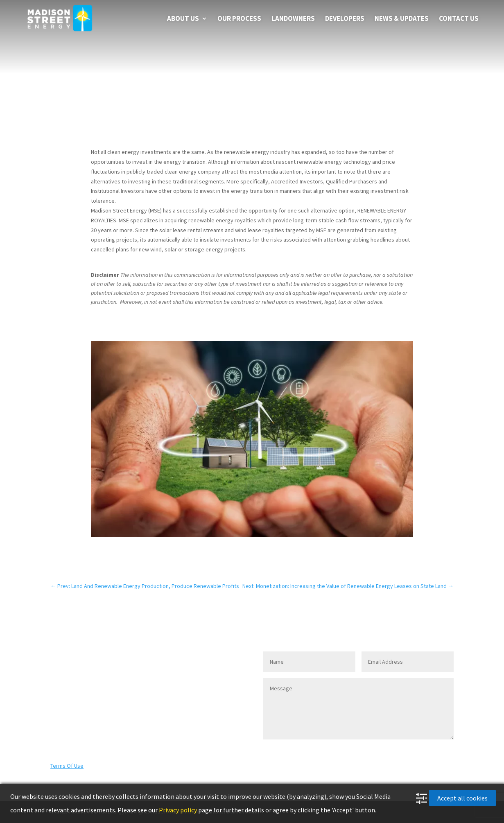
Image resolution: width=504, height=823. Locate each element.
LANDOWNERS (293, 19)
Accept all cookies (462, 798)
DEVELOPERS (345, 19)
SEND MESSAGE (418, 752)
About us (183, 19)
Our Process (239, 19)
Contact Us (459, 19)
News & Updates (402, 19)
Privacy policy (178, 810)
